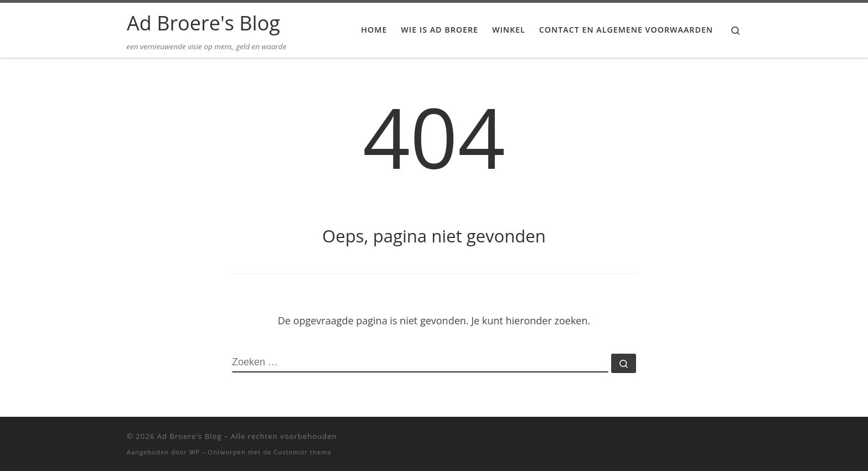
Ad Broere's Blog (190, 436)
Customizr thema (303, 452)
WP (195, 452)
